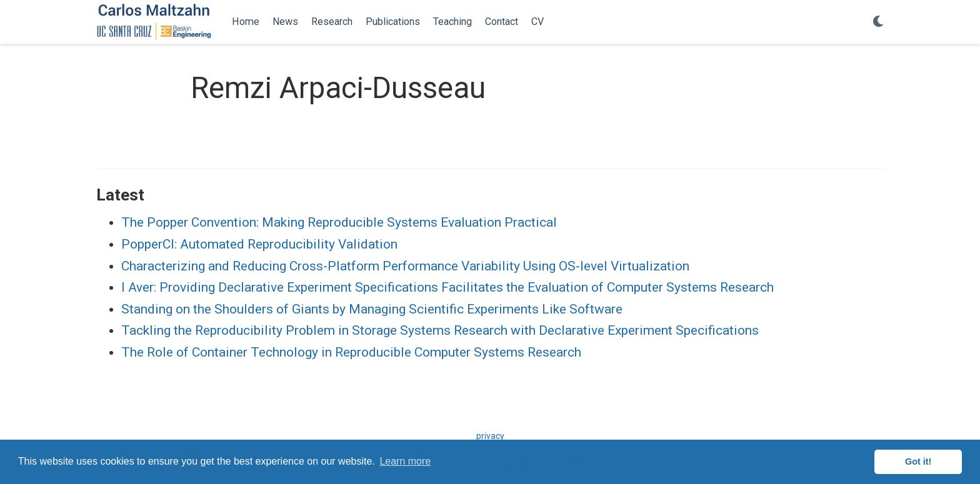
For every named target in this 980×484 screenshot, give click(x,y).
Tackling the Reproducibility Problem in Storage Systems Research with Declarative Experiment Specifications (440, 330)
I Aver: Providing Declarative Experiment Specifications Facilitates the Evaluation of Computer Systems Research (447, 287)
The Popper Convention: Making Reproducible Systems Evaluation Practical (339, 222)
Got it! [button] (918, 462)
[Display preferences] (878, 22)
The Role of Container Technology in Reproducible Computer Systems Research (351, 352)
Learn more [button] (405, 461)
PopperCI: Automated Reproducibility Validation (259, 244)
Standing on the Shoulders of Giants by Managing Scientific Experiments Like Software (372, 309)
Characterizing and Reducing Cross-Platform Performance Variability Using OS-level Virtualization (405, 266)
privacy (490, 436)
